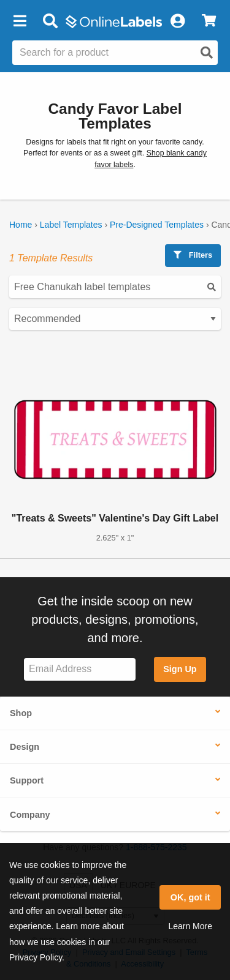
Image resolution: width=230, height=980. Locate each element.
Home (21, 225)
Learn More (190, 926)
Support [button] (27, 780)
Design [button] (25, 747)
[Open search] (207, 53)
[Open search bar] (50, 21)
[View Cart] (209, 21)
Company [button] (30, 815)
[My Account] (177, 21)
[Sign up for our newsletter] (80, 669)
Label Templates (71, 225)
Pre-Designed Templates (157, 225)
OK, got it (190, 897)
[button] (20, 21)
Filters (193, 255)
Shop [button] (21, 713)
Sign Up (180, 669)
